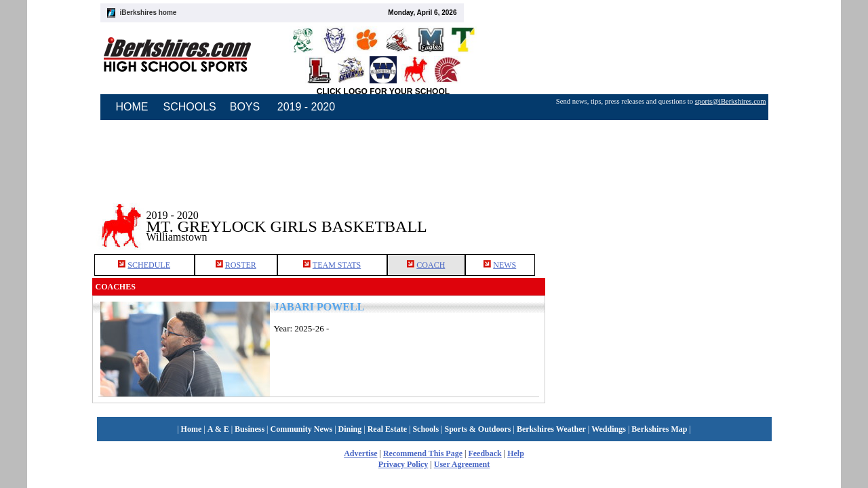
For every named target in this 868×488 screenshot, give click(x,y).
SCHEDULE (149, 265)
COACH (431, 265)
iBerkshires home (149, 13)
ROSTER (241, 265)
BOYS (245, 107)
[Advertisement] (660, 216)
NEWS (505, 265)
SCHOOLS (190, 107)
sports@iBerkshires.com (731, 101)
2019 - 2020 (306, 107)
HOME (132, 107)
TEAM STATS (337, 265)
